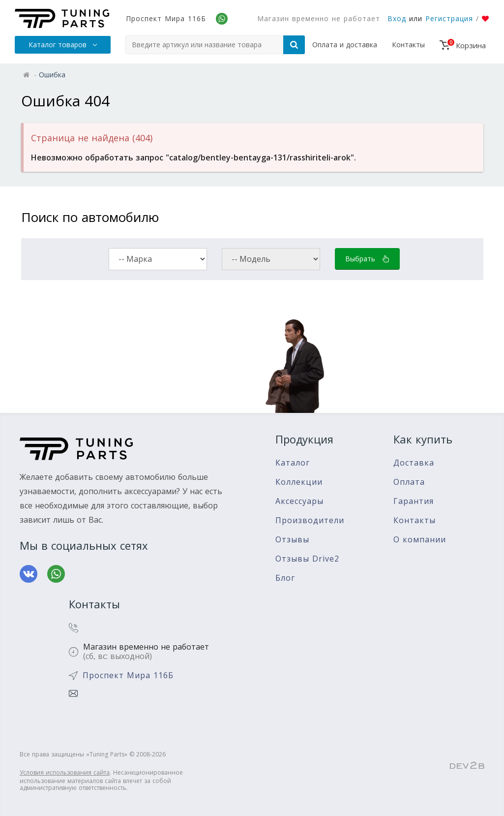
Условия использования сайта (65, 772)
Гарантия (414, 501)
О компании (420, 540)
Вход (397, 18)
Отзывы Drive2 (307, 559)
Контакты (408, 45)
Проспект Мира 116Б (166, 18)
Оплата (409, 482)
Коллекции (299, 482)
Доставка (414, 463)
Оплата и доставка (345, 45)
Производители (310, 520)
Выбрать (367, 259)
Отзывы (292, 540)
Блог (285, 578)
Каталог (293, 463)
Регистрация (449, 18)
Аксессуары (299, 501)
